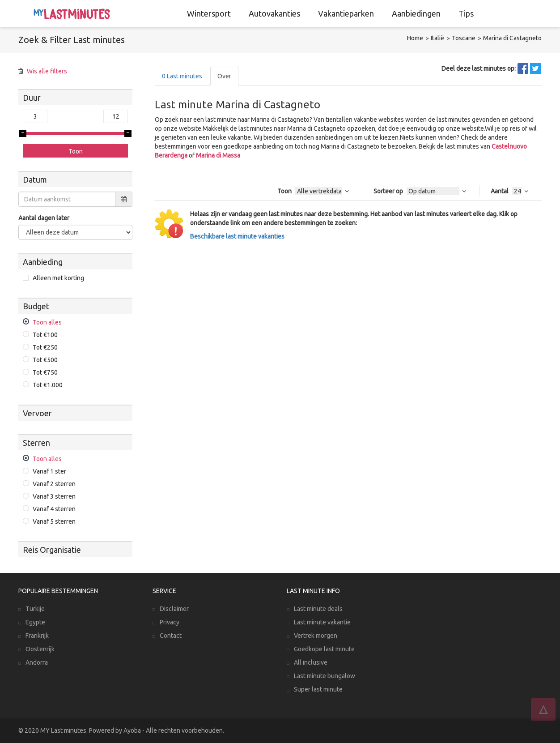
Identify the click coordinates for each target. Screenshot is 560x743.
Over (224, 76)
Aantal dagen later (44, 218)
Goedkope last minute (324, 649)
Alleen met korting (58, 278)
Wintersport (209, 13)
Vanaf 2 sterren (54, 484)
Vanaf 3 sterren (54, 496)
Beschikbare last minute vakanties (237, 236)
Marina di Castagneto (512, 38)
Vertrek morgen (316, 636)
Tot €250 (45, 347)
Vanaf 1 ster (49, 471)
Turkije (35, 609)
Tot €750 (45, 372)
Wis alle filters (47, 71)
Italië (437, 38)
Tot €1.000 (48, 385)
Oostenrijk (40, 649)
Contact (171, 636)
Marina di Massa (218, 155)
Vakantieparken (346, 13)
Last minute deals (318, 609)
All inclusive (311, 662)
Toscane (464, 38)
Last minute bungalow (325, 676)
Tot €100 (45, 335)
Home (415, 38)
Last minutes (182, 76)
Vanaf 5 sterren (54, 521)
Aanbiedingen (416, 13)
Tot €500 (45, 360)
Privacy (170, 622)
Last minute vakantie (322, 622)
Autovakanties (274, 13)
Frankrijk (37, 636)
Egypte (35, 622)
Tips (466, 13)
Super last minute (318, 689)
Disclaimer (174, 609)
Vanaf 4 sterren (54, 509)
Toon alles (47, 322)
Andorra (37, 662)
